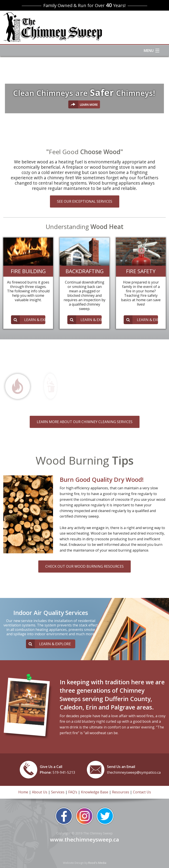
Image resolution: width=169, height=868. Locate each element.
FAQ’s (73, 792)
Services (58, 792)
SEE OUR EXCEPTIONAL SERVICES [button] (85, 201)
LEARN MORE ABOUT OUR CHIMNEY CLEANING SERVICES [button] (85, 422)
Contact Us (142, 792)
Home (23, 792)
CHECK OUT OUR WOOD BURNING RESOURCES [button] (84, 566)
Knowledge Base (95, 792)
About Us (40, 792)
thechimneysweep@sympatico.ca (134, 772)
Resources (121, 792)
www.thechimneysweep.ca (84, 839)
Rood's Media (97, 863)
